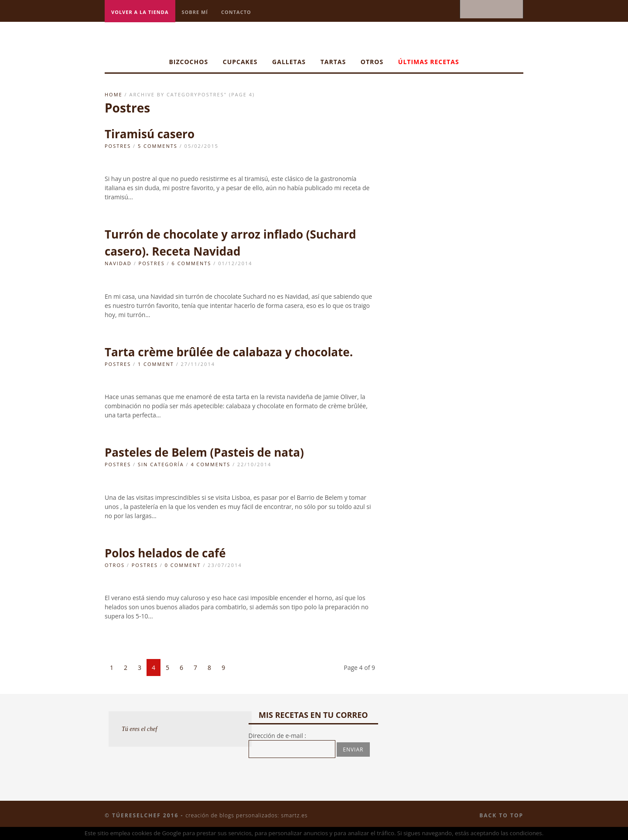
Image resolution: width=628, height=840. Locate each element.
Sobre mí (195, 12)
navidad (118, 263)
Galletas (289, 62)
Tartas (333, 62)
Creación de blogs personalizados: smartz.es (246, 815)
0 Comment (183, 565)
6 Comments (192, 263)
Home (114, 94)
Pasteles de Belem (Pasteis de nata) (204, 452)
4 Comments (210, 464)
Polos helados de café (165, 553)
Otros (372, 62)
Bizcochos (188, 62)
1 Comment (156, 364)
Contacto (236, 12)
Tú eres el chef (140, 729)
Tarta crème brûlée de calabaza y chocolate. (229, 352)
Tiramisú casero (150, 134)
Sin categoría (161, 464)
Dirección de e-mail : (277, 736)
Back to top (501, 815)
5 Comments (158, 146)
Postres (118, 146)
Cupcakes (240, 62)
